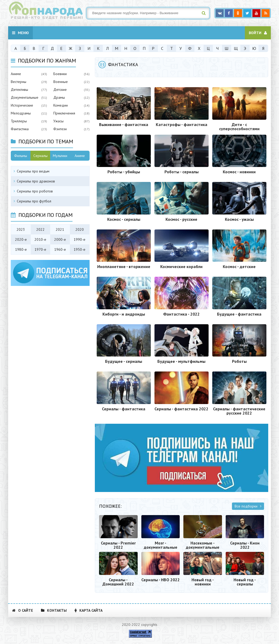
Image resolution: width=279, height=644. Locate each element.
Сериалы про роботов (35, 191)
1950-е (79, 249)
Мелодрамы (21, 113)
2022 (40, 229)
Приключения (64, 113)
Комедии (61, 105)
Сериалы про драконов (36, 181)
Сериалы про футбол (34, 201)
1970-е (40, 249)
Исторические (22, 105)
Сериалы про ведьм (33, 171)
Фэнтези (60, 129)
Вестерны (19, 82)
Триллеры (19, 121)
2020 (80, 229)
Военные (61, 82)
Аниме (16, 74)
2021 (60, 229)
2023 (21, 229)
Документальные (25, 97)
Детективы (19, 90)
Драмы (59, 97)
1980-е (21, 249)
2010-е (40, 239)
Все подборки (248, 506)
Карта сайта (89, 610)
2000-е (60, 239)
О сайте (23, 610)
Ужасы (58, 121)
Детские (60, 90)
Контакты (54, 610)
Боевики (60, 74)
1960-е (60, 249)
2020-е (21, 239)
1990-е (79, 239)
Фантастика (20, 129)
